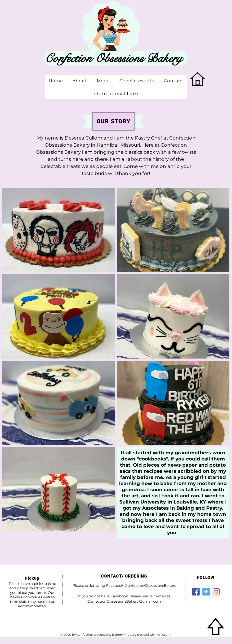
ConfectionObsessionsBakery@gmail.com (124, 601)
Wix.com (164, 635)
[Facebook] (196, 592)
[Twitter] (206, 592)
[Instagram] (216, 592)
